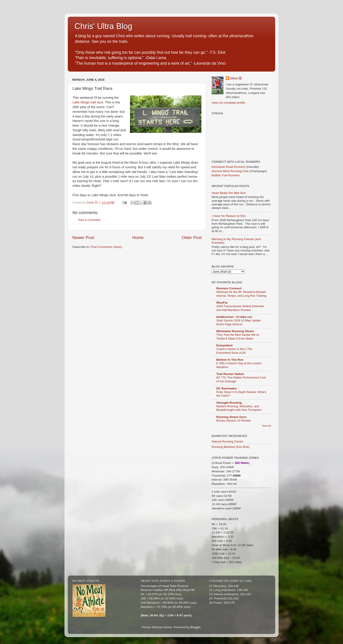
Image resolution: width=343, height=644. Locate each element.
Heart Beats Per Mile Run (229, 193)
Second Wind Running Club (230, 171)
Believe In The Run (230, 360)
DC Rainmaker (227, 388)
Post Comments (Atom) (106, 247)
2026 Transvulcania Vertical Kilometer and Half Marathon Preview (240, 308)
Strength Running (229, 403)
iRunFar (222, 303)
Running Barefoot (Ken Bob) (231, 447)
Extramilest (224, 345)
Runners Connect (229, 288)
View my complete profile (228, 103)
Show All (266, 426)
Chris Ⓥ (236, 78)
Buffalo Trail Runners (226, 175)
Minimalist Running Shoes (235, 331)
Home (138, 238)
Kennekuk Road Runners (228, 167)
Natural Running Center (227, 441)
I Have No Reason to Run (229, 216)
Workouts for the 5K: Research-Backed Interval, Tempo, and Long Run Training (241, 294)
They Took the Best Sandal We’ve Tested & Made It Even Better (238, 337)
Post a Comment (89, 220)
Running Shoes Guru (231, 417)
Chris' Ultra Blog (103, 26)
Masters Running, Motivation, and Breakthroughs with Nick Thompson (239, 408)
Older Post (192, 238)
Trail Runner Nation (230, 374)
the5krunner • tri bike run (234, 317)
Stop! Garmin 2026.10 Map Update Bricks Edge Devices (239, 322)
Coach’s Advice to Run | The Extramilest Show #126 (234, 351)
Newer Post (83, 238)
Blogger (195, 627)
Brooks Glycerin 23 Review (233, 421)
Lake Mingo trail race (88, 102)
